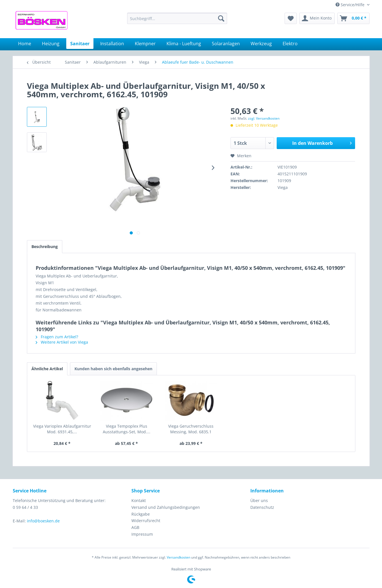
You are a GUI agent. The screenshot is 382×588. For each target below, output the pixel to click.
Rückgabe (141, 514)
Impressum (142, 534)
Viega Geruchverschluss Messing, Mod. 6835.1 (191, 429)
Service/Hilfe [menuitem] (351, 5)
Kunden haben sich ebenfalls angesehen (113, 369)
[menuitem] (177, 18)
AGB (135, 527)
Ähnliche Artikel (47, 369)
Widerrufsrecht (146, 521)
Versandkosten (179, 557)
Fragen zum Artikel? (57, 337)
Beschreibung (45, 246)
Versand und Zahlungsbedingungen (166, 507)
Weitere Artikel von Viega (62, 342)
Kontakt (139, 500)
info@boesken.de (43, 521)
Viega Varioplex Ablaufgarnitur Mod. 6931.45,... (62, 429)
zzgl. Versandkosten (264, 118)
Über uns (259, 500)
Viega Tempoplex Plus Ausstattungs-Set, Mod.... (127, 429)
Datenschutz (262, 507)
